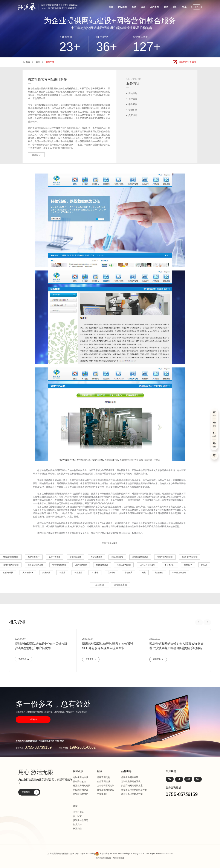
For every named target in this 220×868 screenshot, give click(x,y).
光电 (144, 573)
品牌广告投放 (55, 557)
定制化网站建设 (81, 777)
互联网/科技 (8, 573)
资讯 (166, 7)
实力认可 (77, 816)
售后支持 (77, 824)
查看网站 (36, 155)
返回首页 (100, 585)
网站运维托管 (117, 557)
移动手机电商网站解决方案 (134, 790)
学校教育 (129, 573)
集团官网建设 (102, 565)
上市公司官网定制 (148, 565)
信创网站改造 (75, 557)
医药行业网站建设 (110, 543)
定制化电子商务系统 (131, 781)
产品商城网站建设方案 (132, 786)
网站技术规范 (96, 557)
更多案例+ (102, 794)
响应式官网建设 (124, 565)
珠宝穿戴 (78, 573)
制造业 (62, 573)
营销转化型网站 (59, 565)
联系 (184, 7)
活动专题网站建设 (11, 565)
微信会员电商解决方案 (132, 794)
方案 (143, 7)
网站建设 (122, 7)
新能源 (204, 565)
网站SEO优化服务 (11, 557)
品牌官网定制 (81, 565)
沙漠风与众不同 (81, 820)
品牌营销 (112, 573)
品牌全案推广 (34, 557)
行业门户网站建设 (190, 557)
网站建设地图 (119, 858)
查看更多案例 (120, 585)
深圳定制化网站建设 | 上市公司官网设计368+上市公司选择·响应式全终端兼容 (60, 7)
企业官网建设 (104, 781)
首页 (111, 7)
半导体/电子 (170, 565)
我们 (175, 7)
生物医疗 (188, 565)
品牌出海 (154, 7)
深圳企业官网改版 (35, 565)
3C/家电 (95, 573)
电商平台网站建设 (165, 557)
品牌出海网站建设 (130, 777)
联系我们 (77, 829)
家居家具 (46, 573)
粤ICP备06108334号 (85, 854)
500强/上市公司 (179, 573)
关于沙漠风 (78, 812)
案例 (134, 7)
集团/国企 (159, 573)
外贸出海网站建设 (140, 557)
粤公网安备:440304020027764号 (114, 854)
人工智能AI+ (28, 573)
